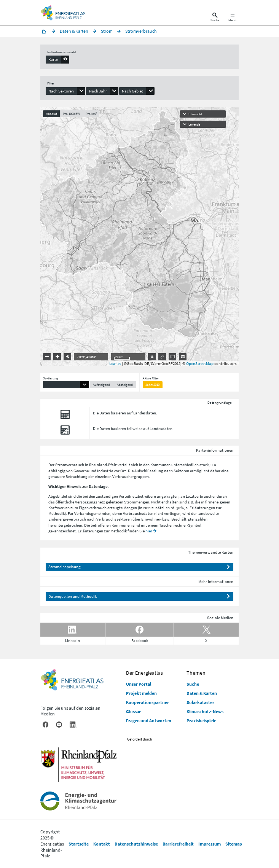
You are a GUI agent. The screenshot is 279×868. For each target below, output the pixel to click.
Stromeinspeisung (65, 567)
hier (149, 531)
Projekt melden (141, 693)
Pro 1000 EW (71, 114)
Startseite (79, 844)
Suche (193, 684)
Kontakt (102, 844)
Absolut (52, 114)
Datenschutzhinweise (136, 844)
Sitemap (234, 844)
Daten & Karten (202, 693)
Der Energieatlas (144, 673)
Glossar (133, 711)
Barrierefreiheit (178, 844)
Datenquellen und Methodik (73, 596)
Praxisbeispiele (201, 721)
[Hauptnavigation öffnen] (232, 18)
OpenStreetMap (200, 363)
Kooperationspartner (147, 702)
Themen (196, 673)
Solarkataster (200, 702)
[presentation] (58, 59)
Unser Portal (139, 684)
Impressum (210, 844)
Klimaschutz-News (205, 711)
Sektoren (181, 471)
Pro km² (91, 114)
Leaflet (115, 363)
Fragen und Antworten (149, 721)
